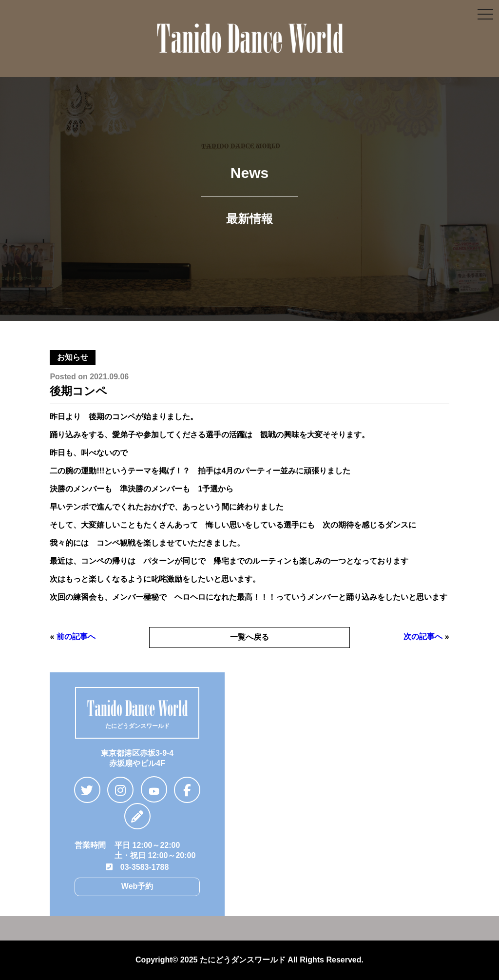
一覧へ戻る (249, 637)
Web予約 (137, 886)
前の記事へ (76, 637)
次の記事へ (423, 637)
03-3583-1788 (137, 867)
